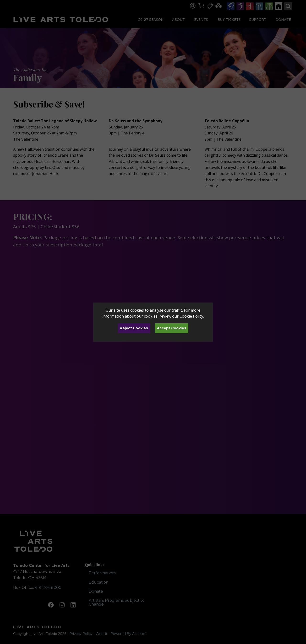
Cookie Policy (191, 316)
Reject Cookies (134, 328)
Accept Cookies (172, 328)
